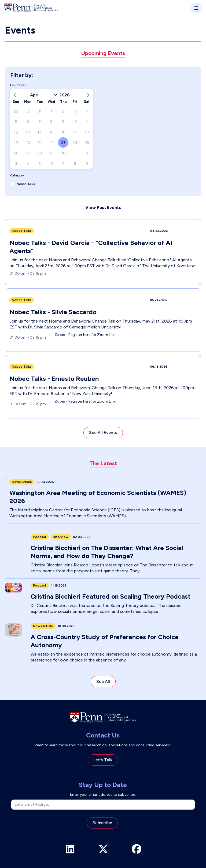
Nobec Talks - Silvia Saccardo (53, 312)
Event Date (18, 85)
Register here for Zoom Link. (92, 335)
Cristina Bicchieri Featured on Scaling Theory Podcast (111, 596)
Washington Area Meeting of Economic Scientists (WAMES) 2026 (98, 497)
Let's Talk (103, 760)
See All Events (103, 433)
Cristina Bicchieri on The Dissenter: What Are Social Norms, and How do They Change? (107, 552)
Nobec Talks (26, 184)
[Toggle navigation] (196, 8)
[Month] (43, 95)
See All (103, 681)
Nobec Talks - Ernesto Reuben (54, 379)
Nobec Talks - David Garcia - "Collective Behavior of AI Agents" (91, 247)
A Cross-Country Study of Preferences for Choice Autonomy (105, 641)
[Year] (67, 95)
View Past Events (103, 207)
